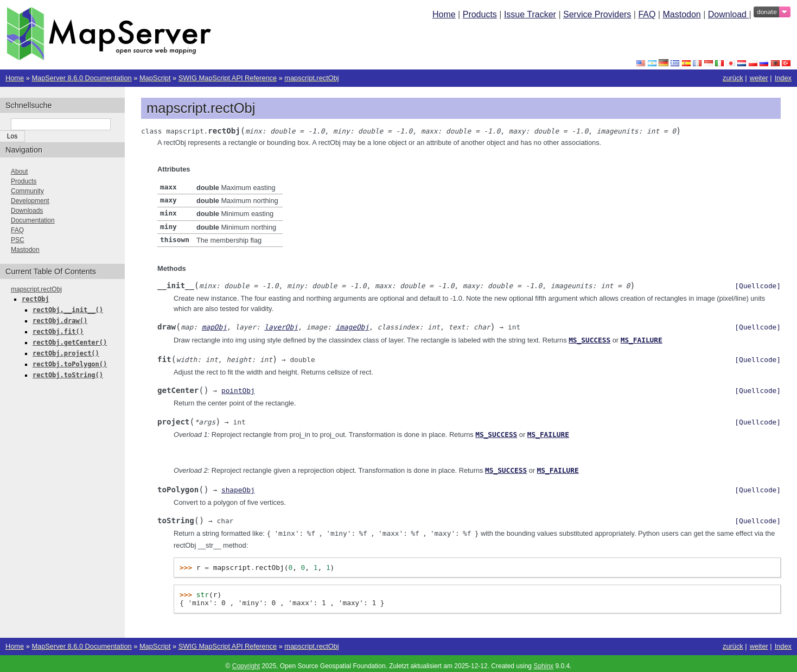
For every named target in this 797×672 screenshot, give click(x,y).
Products (480, 14)
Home (444, 14)
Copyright (246, 661)
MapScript (155, 78)
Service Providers (597, 14)
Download (729, 14)
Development (30, 201)
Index (783, 78)
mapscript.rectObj (311, 78)
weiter (759, 78)
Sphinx (543, 661)
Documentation (33, 220)
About (19, 172)
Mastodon (681, 14)
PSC (18, 240)
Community (27, 191)
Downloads (27, 211)
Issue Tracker (530, 14)
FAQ (647, 14)
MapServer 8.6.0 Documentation (81, 78)
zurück (733, 78)
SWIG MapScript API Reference (228, 78)
